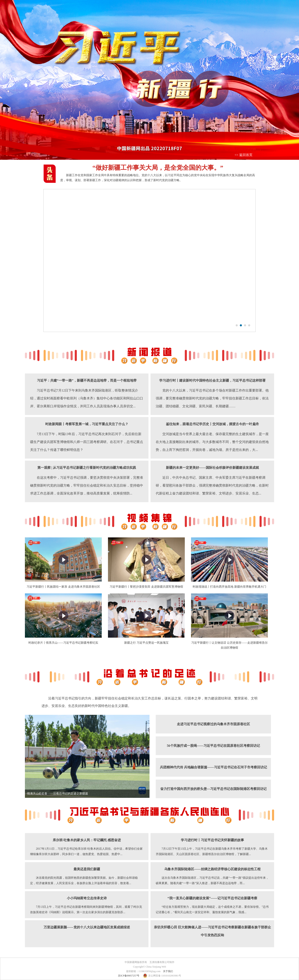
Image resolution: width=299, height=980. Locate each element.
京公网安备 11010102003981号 (165, 976)
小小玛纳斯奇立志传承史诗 (87, 898)
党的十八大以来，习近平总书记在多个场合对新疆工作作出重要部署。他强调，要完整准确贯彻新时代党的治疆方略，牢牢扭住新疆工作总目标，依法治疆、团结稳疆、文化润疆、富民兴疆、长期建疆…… (212, 398)
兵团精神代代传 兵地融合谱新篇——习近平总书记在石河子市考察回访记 (213, 767)
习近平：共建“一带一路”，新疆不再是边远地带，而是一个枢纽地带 (87, 380)
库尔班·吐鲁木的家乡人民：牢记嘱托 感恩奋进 (87, 840)
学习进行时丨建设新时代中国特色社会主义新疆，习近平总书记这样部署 (212, 380)
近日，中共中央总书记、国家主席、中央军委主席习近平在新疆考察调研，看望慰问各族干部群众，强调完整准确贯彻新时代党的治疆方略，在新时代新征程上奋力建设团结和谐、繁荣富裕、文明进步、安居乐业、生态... (212, 485)
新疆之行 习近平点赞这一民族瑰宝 (146, 643)
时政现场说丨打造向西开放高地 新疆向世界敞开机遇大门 (229, 587)
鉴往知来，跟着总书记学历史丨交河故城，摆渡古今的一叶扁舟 (212, 424)
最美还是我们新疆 (87, 869)
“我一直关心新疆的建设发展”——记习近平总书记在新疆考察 (212, 898)
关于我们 (168, 971)
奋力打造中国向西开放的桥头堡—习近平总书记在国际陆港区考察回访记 (213, 789)
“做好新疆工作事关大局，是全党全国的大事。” (158, 168)
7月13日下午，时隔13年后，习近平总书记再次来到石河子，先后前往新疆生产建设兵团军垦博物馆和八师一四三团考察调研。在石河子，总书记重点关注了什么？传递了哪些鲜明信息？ (87, 442)
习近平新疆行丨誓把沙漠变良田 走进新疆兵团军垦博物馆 (146, 587)
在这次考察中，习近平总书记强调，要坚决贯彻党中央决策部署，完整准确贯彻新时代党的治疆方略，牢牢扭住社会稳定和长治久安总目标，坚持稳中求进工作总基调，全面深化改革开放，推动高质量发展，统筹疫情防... (87, 485)
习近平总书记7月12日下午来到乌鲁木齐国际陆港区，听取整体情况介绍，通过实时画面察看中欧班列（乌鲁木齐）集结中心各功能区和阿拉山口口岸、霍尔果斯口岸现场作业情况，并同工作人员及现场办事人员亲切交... (87, 398)
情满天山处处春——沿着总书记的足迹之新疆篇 (58, 794)
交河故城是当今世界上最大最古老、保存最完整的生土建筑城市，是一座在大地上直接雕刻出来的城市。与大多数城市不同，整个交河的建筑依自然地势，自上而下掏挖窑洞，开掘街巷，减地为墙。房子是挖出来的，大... (212, 442)
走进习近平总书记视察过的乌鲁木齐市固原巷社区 (213, 724)
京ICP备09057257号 (129, 976)
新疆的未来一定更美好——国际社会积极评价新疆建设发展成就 (212, 468)
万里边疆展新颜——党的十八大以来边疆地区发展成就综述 (87, 927)
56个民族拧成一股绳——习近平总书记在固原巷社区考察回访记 (213, 746)
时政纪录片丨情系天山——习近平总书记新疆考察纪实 (63, 643)
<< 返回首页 (244, 155)
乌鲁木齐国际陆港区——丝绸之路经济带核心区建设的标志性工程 (212, 869)
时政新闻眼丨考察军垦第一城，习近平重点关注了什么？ (87, 424)
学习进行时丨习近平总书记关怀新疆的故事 (212, 840)
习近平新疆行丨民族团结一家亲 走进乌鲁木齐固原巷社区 (63, 587)
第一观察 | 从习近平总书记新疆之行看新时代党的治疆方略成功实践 (87, 468)
